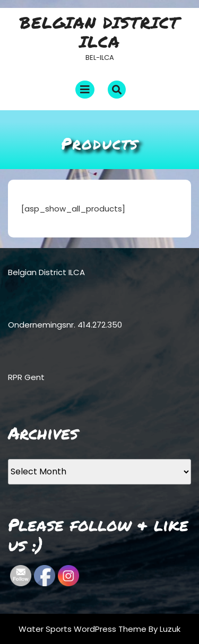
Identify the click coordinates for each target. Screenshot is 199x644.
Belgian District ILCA (99, 32)
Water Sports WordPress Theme (84, 629)
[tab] (85, 90)
